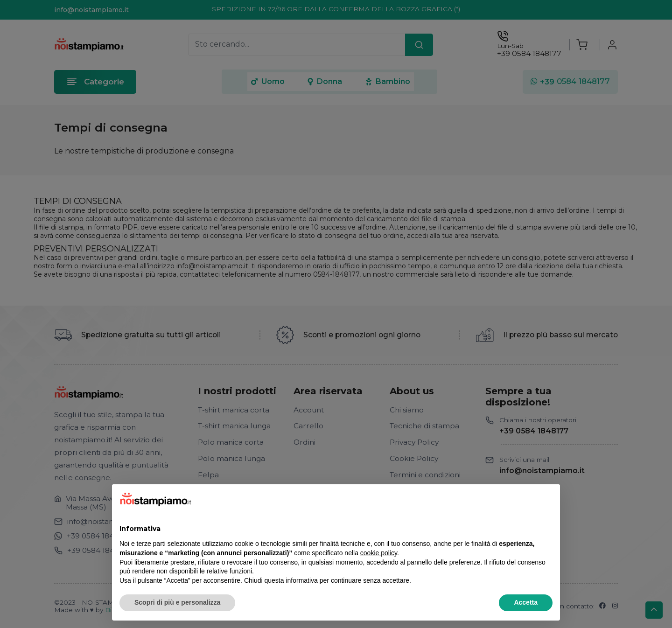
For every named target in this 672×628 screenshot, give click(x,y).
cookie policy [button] (379, 553)
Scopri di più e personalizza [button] (177, 602)
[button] (548, 499)
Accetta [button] (526, 602)
